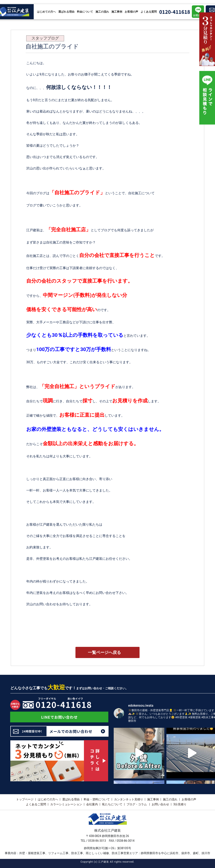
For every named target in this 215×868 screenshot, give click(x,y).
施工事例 (117, 12)
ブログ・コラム (137, 804)
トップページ (25, 799)
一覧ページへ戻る (104, 652)
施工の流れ (102, 12)
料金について (85, 12)
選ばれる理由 (66, 12)
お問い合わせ (160, 804)
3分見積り (180, 804)
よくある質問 (149, 12)
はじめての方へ (46, 12)
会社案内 (92, 804)
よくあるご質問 (36, 804)
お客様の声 (131, 12)
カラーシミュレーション (66, 804)
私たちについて (112, 804)
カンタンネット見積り (129, 799)
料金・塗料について (97, 799)
